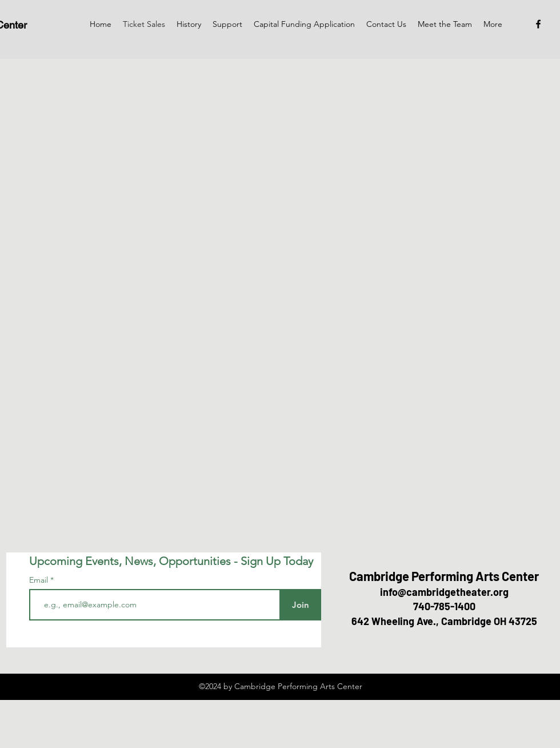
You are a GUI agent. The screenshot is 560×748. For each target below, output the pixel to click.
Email (40, 580)
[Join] (300, 605)
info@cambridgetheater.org (444, 592)
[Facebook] (538, 24)
